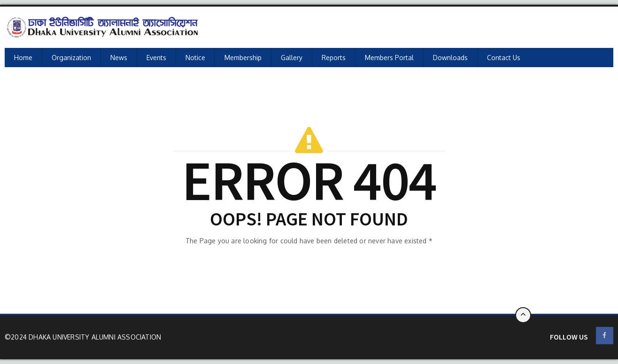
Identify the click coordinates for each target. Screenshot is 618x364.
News (119, 58)
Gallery (292, 58)
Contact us (504, 58)
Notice (195, 58)
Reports (334, 58)
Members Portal (389, 58)
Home (23, 58)
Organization (71, 58)
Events (156, 58)
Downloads (450, 58)
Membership (243, 58)
